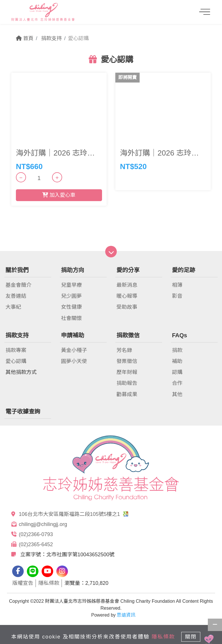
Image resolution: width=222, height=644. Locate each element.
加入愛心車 (59, 195)
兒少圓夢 (71, 296)
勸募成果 (127, 394)
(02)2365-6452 (36, 544)
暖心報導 (127, 296)
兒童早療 (71, 285)
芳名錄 (124, 350)
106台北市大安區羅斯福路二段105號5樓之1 (74, 514)
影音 (177, 296)
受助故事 (127, 307)
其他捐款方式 (21, 372)
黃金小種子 (74, 350)
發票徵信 (127, 361)
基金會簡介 (18, 285)
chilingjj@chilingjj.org (43, 524)
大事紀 (13, 307)
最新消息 (127, 285)
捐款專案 (16, 350)
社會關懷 (71, 318)
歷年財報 (127, 372)
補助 (177, 361)
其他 (177, 394)
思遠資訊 (126, 615)
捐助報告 (127, 383)
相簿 (177, 285)
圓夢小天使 (74, 361)
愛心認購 (16, 361)
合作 (177, 383)
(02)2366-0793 (36, 534)
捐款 (177, 350)
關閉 (191, 637)
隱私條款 (49, 583)
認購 (177, 372)
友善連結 (16, 296)
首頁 (25, 38)
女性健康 (71, 307)
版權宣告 (23, 583)
